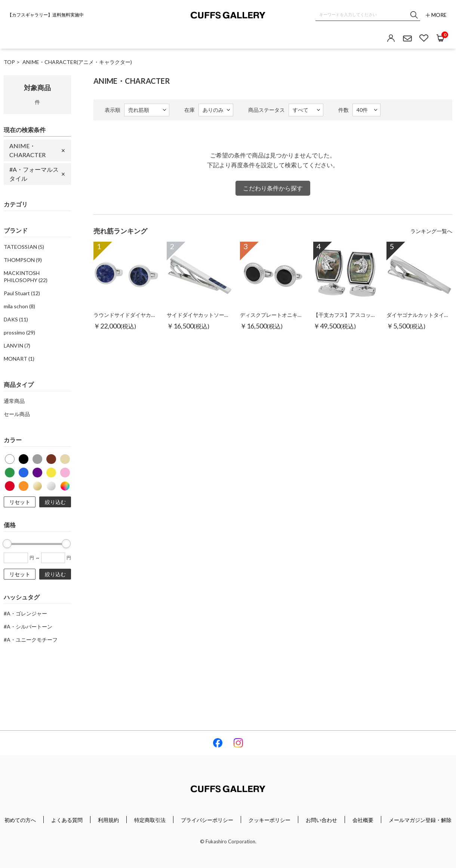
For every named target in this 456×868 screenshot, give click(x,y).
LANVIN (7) (17, 346)
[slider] (7, 544)
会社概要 (363, 820)
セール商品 (17, 414)
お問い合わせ (321, 820)
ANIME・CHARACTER (27, 150)
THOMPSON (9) (23, 260)
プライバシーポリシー (207, 820)
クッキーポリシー (269, 820)
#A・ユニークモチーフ (31, 640)
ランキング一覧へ (431, 231)
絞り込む (55, 502)
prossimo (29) (19, 332)
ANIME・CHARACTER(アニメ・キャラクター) (77, 62)
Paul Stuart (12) (22, 293)
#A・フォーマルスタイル (34, 174)
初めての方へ (20, 820)
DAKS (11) (16, 319)
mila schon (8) (19, 306)
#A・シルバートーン (28, 626)
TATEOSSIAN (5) (24, 247)
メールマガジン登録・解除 (420, 820)
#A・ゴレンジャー (25, 613)
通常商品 (14, 401)
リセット (20, 502)
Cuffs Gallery (228, 15)
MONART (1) (19, 359)
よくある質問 (67, 820)
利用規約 (108, 820)
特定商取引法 (150, 820)
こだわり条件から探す (273, 188)
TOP (9, 62)
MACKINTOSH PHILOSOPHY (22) (26, 276)
